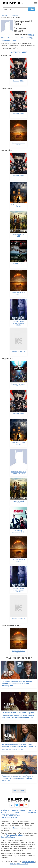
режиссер (10, 38)
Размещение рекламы (19, 864)
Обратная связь (29, 862)
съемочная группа (9, 40)
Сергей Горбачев (8, 837)
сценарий (19, 38)
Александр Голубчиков (15, 835)
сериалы (33, 810)
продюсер (28, 38)
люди (17, 813)
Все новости (19, 791)
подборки (32, 813)
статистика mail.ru (9, 817)
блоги (3, 813)
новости (15, 810)
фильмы (24, 810)
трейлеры (5, 810)
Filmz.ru (16, 828)
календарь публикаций (11, 815)
